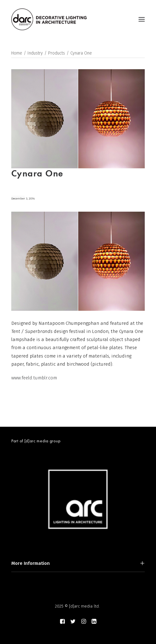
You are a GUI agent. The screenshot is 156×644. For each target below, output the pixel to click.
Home (17, 53)
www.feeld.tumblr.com (34, 378)
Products (57, 53)
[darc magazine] (49, 19)
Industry (35, 53)
